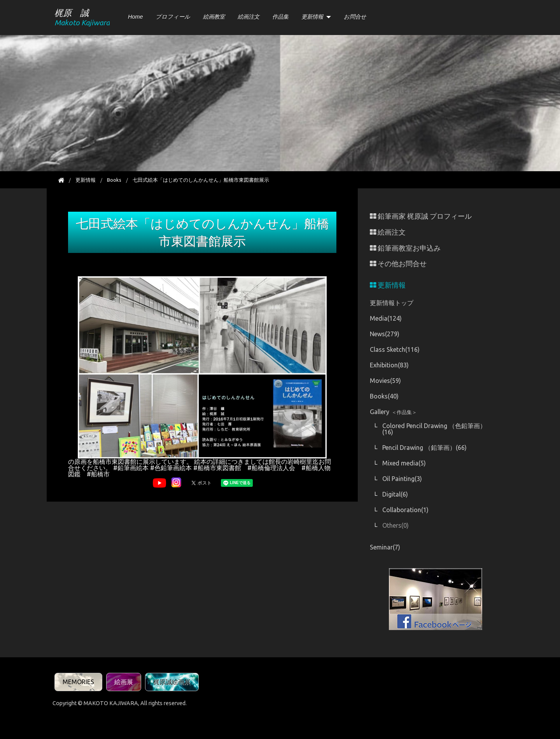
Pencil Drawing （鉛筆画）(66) (424, 448)
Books (114, 180)
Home (135, 17)
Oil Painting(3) (402, 479)
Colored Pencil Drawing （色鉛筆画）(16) (434, 429)
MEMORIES (78, 682)
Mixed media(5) (404, 463)
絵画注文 (248, 17)
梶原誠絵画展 (172, 682)
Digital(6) (395, 494)
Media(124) (386, 318)
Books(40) (384, 396)
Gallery (393, 412)
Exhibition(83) (389, 365)
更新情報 (312, 17)
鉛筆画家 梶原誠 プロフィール (421, 216)
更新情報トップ (392, 303)
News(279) (385, 334)
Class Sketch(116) (395, 349)
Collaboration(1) (405, 510)
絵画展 (124, 682)
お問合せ (355, 17)
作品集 (280, 17)
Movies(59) (385, 381)
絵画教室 (214, 17)
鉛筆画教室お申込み (405, 248)
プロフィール (173, 17)
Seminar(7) (385, 547)
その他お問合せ (398, 264)
